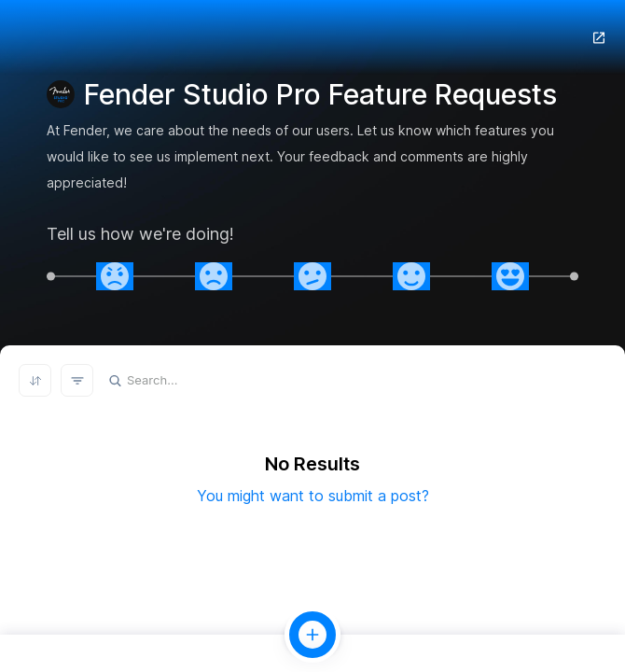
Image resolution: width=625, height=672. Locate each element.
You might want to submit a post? (313, 496)
